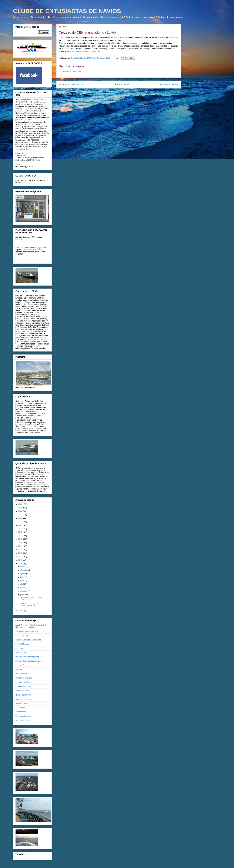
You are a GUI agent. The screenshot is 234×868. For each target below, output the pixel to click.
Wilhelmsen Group (23, 716)
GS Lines (19, 648)
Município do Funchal (24, 682)
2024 (20, 511)
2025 (20, 508)
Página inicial (122, 85)
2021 (20, 522)
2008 (20, 611)
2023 (20, 515)
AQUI (23, 182)
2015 (20, 543)
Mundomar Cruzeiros (24, 678)
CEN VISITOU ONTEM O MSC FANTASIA (30, 604)
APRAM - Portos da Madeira (27, 631)
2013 (20, 550)
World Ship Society (23, 720)
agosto (23, 574)
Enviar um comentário (72, 72)
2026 (20, 504)
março (23, 588)
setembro (24, 570)
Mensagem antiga (169, 85)
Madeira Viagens (22, 665)
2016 (20, 539)
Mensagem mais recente (72, 85)
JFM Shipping (21, 653)
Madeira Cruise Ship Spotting (27, 657)
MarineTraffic (21, 669)
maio (22, 581)
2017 (20, 536)
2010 (20, 560)
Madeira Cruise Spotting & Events (29, 661)
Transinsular (20, 708)
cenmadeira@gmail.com (90, 51)
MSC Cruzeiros (22, 674)
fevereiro (24, 591)
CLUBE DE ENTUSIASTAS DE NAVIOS (67, 11)
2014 (20, 546)
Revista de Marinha (23, 695)
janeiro (23, 595)
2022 (20, 518)
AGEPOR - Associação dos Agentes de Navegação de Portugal (31, 626)
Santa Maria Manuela (24, 699)
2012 (20, 553)
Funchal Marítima (22, 644)
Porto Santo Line (22, 691)
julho (22, 577)
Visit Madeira (21, 712)
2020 (20, 525)
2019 (20, 529)
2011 (20, 557)
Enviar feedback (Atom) (124, 92)
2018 (20, 532)
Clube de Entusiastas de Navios (28, 640)
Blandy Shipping (22, 636)
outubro (24, 567)
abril (22, 584)
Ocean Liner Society (24, 686)
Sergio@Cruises (22, 703)
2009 (20, 564)
